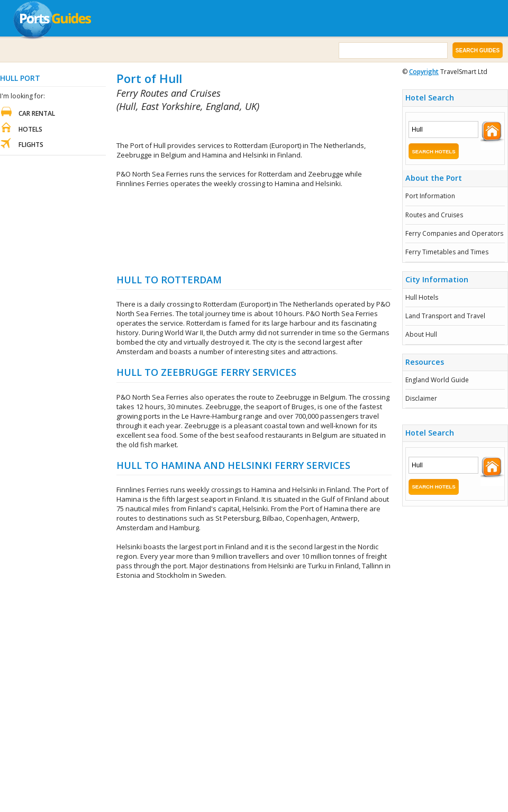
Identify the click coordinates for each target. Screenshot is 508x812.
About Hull (421, 334)
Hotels (30, 129)
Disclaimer (421, 398)
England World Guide (437, 380)
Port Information (430, 196)
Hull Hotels (422, 297)
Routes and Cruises (434, 215)
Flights (31, 145)
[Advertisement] (254, 231)
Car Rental (37, 113)
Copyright (424, 72)
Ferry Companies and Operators (454, 233)
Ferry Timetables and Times (447, 252)
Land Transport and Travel (445, 316)
